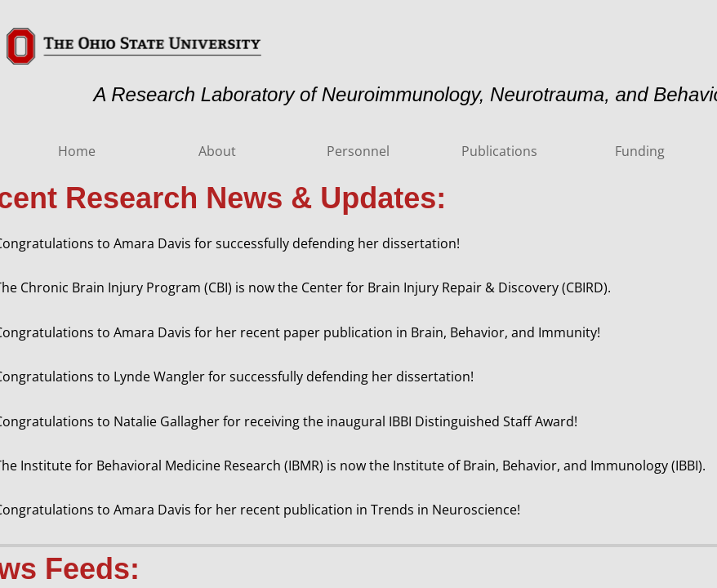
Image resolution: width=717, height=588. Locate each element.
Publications (499, 151)
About (217, 151)
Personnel (358, 151)
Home (77, 151)
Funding (640, 151)
